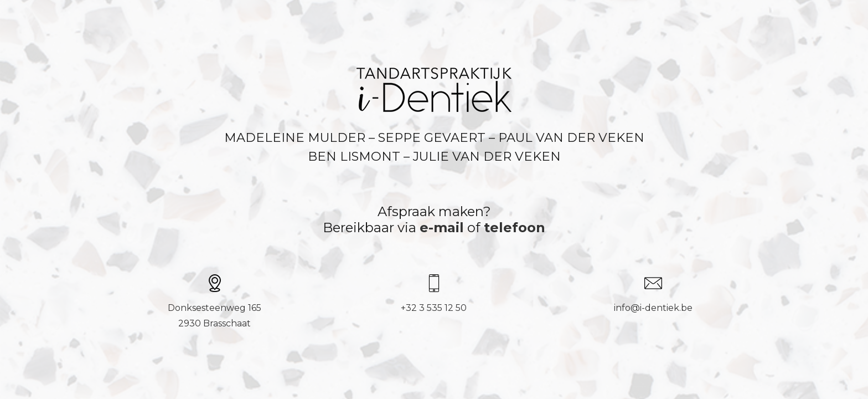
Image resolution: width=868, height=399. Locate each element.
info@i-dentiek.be (653, 308)
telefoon (515, 227)
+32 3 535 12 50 (434, 308)
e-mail (442, 227)
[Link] (434, 90)
